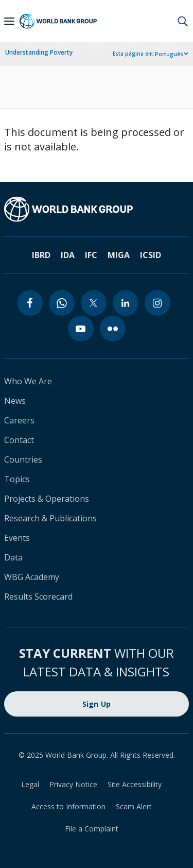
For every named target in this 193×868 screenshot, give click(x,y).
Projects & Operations (47, 499)
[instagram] (157, 303)
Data (13, 557)
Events (17, 538)
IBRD (41, 255)
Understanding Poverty (39, 52)
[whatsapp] (62, 303)
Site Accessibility (135, 784)
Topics (17, 479)
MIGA (119, 255)
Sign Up (97, 704)
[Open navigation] (9, 21)
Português (169, 54)
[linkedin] (126, 303)
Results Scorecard (38, 597)
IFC (91, 255)
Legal (30, 784)
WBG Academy (32, 577)
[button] (183, 21)
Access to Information (68, 806)
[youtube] (81, 329)
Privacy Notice (73, 784)
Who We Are (28, 381)
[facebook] (30, 303)
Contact (19, 440)
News (15, 401)
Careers (19, 420)
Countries (23, 459)
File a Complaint (92, 829)
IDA (68, 255)
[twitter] (94, 303)
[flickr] (113, 329)
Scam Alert (134, 806)
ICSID (151, 255)
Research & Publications (50, 518)
